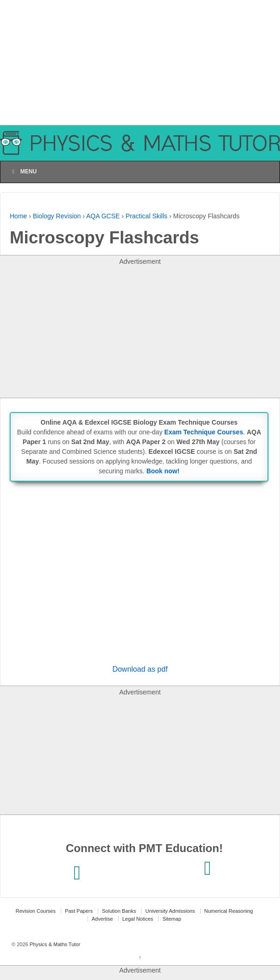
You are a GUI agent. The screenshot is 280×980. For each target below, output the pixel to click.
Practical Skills (146, 216)
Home (18, 216)
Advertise (102, 919)
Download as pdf (140, 669)
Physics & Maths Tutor (54, 944)
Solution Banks (119, 911)
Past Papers (79, 911)
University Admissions (170, 911)
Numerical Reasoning (229, 911)
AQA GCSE (103, 216)
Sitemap (172, 919)
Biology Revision (57, 216)
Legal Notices (138, 919)
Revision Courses (36, 911)
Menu (23, 172)
